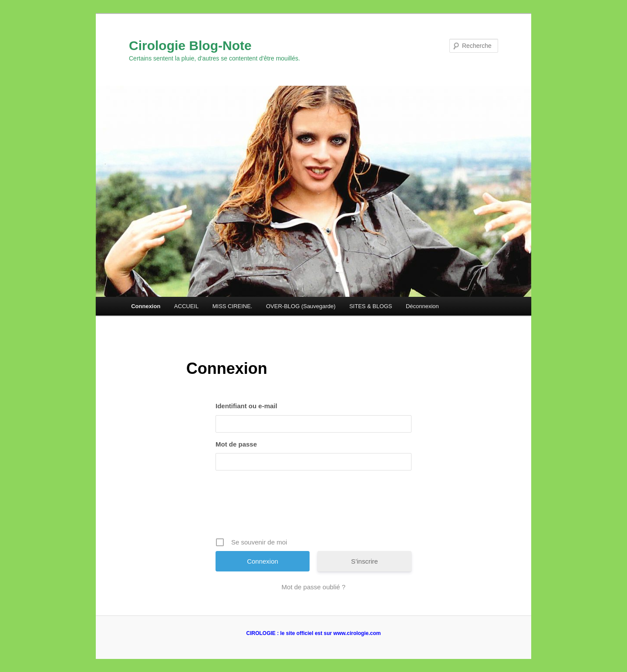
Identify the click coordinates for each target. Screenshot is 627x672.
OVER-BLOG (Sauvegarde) (301, 306)
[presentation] (314, 507)
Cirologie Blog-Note (190, 45)
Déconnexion (422, 306)
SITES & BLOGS (371, 306)
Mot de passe (236, 444)
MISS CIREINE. (233, 306)
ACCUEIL (186, 306)
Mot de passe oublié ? (314, 587)
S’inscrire (364, 561)
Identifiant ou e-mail (246, 406)
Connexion (146, 306)
